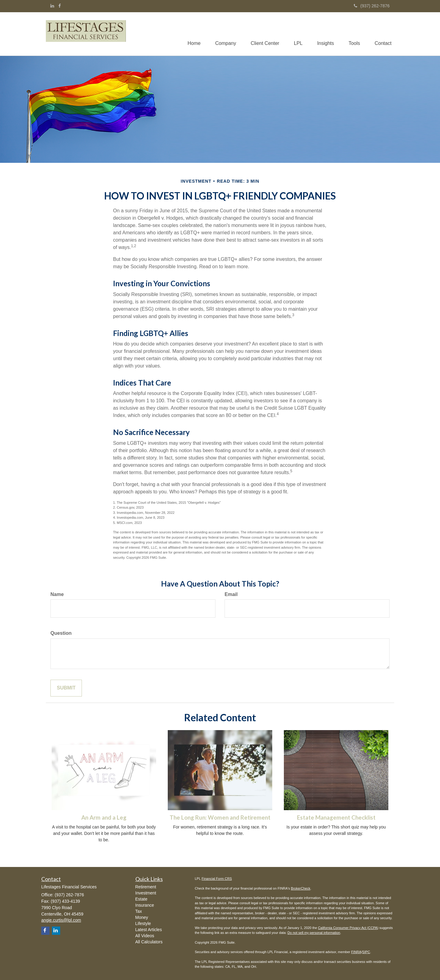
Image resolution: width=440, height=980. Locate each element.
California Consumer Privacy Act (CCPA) (348, 928)
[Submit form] (66, 688)
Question (61, 633)
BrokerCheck (301, 888)
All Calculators (149, 942)
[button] (222, 34)
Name (57, 594)
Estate (141, 899)
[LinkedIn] (52, 6)
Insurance (145, 905)
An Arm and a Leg (104, 818)
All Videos (145, 936)
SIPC (366, 952)
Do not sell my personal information (314, 933)
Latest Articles (149, 930)
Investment (146, 893)
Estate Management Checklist (336, 818)
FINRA (356, 952)
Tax (139, 912)
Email (231, 594)
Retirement (146, 887)
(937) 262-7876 (372, 6)
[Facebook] (60, 6)
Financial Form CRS (217, 879)
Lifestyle (143, 924)
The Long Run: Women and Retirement (220, 818)
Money (142, 918)
